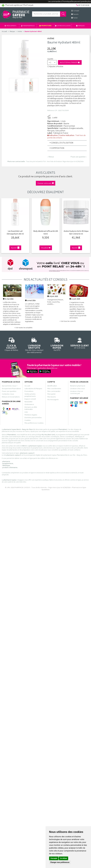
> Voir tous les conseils (68, 321)
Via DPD (57, 344)
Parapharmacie (28, 26)
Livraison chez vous (77, 389)
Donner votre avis (46, 183)
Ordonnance (29, 405)
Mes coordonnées (54, 389)
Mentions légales (31, 415)
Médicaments (10, 26)
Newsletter (29, 402)
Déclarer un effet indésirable (31, 409)
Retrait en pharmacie (78, 386)
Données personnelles (33, 418)
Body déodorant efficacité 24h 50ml (46, 233)
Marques (80, 26)
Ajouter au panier (70, 63)
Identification (52, 386)
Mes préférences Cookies (34, 423)
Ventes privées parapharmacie (30, 395)
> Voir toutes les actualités (23, 328)
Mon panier (51, 394)
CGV (26, 413)
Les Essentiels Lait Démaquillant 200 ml (15, 233)
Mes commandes (54, 392)
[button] (52, 62)
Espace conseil (30, 399)
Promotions (45, 26)
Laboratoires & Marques (33, 389)
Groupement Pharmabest (11, 389)
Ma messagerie (53, 400)
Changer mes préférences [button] (60, 862)
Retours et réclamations (11, 397)
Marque (12, 32)
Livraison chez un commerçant (77, 393)
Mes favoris (52, 397)
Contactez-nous (8, 394)
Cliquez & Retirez (11, 344)
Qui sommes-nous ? (10, 386)
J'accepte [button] (54, 858)
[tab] (67, 143)
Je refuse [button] (63, 858)
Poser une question (9, 392)
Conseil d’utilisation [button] (61, 143)
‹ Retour (51, 157)
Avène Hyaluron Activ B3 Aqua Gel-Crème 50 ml (76, 233)
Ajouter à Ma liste (55, 67)
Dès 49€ (34, 345)
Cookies (28, 421)
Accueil (4, 32)
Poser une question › (79, 157)
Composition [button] (57, 148)
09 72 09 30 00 (80, 343)
